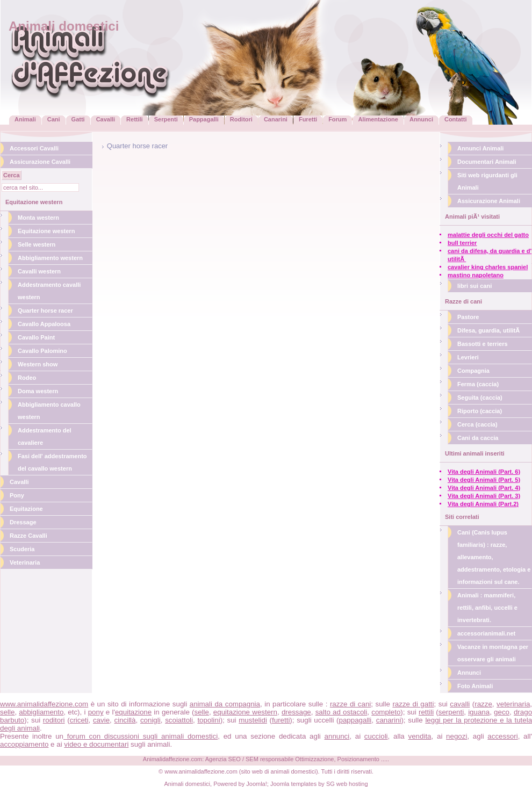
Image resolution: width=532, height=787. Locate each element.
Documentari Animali (487, 162)
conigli (150, 720)
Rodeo (27, 378)
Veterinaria (25, 562)
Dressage (23, 522)
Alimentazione (378, 119)
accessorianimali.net (486, 633)
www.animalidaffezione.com (44, 704)
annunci (337, 736)
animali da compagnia (225, 704)
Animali (25, 119)
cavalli (460, 704)
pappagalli (355, 720)
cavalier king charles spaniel (488, 267)
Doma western (38, 391)
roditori (54, 720)
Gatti (78, 119)
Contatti (456, 119)
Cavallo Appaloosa (44, 324)
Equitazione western (46, 231)
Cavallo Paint (36, 337)
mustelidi (253, 720)
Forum (337, 119)
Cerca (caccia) (477, 424)
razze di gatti (413, 704)
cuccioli (376, 736)
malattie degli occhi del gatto (488, 235)
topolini (209, 720)
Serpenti (166, 119)
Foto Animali (475, 686)
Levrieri (468, 357)
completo (386, 712)
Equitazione (26, 509)
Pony (17, 495)
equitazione (133, 712)
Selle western (37, 244)
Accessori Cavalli (34, 148)
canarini (389, 720)
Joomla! (257, 784)
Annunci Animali (480, 148)
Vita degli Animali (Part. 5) (484, 480)
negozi (456, 736)
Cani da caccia (478, 438)
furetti (281, 720)
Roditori (241, 119)
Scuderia (22, 549)
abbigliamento (41, 712)
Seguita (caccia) (480, 398)
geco (502, 712)
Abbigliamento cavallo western (49, 411)
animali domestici (293, 771)
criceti (79, 720)
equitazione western (245, 712)
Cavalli (106, 119)
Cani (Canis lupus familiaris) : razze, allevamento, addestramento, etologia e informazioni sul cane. (494, 557)
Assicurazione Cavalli (40, 162)
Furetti (308, 119)
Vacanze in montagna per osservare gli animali (493, 653)
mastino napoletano (476, 275)
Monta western (38, 218)
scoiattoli (179, 720)
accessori (502, 736)
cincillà (125, 720)
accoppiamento (24, 744)
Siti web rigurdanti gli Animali (487, 181)
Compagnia (473, 371)
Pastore (468, 317)
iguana (479, 712)
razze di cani (350, 704)
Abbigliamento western (50, 258)
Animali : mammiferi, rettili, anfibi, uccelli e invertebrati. (487, 608)
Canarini (276, 119)
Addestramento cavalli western (49, 291)
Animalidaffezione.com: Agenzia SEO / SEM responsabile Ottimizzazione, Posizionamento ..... (266, 759)
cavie (101, 720)
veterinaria (513, 704)
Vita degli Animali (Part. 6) (484, 472)
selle (7, 712)
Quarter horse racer (45, 311)
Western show (38, 364)
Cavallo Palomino (42, 351)
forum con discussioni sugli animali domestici (141, 736)
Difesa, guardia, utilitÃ (489, 330)
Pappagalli (204, 119)
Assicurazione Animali (489, 201)
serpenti (451, 712)
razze (483, 704)
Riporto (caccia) (480, 411)
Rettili (135, 119)
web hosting (352, 784)
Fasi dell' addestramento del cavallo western (52, 462)
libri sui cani (475, 286)
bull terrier (462, 243)
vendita (420, 736)
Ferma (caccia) (478, 384)
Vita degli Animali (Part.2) (483, 504)
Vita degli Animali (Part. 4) (484, 488)
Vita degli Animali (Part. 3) (484, 496)
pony (96, 712)
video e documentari (96, 744)
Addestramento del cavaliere (45, 436)
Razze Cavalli (28, 536)
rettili (426, 712)
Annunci (421, 119)
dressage (296, 712)
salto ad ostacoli (342, 712)
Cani (54, 119)
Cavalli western (39, 271)
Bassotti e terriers (483, 344)
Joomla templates (293, 784)
